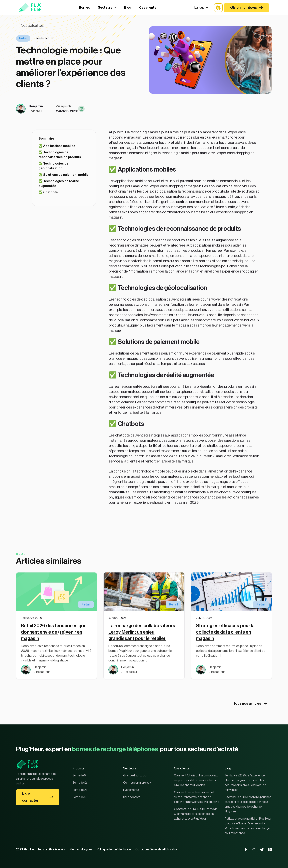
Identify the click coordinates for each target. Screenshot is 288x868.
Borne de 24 (80, 790)
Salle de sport (131, 797)
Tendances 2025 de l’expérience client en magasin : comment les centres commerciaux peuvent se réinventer (245, 783)
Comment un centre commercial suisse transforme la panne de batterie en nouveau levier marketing (197, 797)
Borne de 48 (80, 797)
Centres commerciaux (137, 783)
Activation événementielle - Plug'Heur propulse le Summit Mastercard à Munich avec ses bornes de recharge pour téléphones (248, 826)
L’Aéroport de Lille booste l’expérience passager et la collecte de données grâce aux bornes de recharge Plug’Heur (248, 804)
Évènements (131, 790)
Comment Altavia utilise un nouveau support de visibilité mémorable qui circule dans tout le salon (196, 780)
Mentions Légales (81, 850)
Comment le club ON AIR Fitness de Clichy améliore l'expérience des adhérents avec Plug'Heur (196, 814)
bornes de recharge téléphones (116, 749)
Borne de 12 (80, 783)
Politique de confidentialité (114, 850)
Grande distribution (135, 776)
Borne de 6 (79, 776)
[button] (201, 8)
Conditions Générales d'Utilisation (157, 850)
